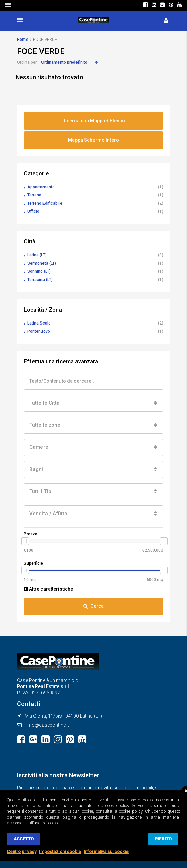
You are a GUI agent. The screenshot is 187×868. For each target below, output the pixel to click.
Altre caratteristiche (48, 589)
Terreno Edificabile (45, 203)
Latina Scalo (39, 323)
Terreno (34, 195)
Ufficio (33, 211)
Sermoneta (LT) (42, 263)
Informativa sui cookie (106, 851)
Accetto (24, 839)
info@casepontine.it (48, 725)
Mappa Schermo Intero (93, 140)
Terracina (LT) (40, 280)
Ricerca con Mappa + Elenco (94, 121)
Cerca (93, 606)
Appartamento (41, 187)
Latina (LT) (37, 255)
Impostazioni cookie (60, 851)
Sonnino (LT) (39, 271)
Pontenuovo (39, 331)
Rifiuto (163, 839)
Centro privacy (22, 851)
